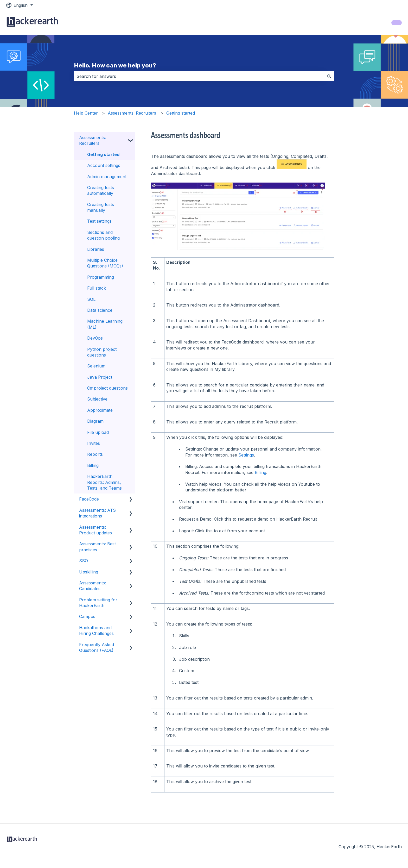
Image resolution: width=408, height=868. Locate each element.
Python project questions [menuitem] (102, 352)
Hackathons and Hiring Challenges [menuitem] (96, 630)
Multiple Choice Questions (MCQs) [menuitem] (105, 263)
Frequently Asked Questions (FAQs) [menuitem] (97, 647)
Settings (246, 455)
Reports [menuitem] (95, 454)
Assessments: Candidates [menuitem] (93, 586)
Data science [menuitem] (100, 310)
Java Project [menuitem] (100, 377)
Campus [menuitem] (87, 616)
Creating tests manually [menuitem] (101, 207)
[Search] (329, 76)
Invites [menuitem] (94, 443)
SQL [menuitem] (91, 299)
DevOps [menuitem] (95, 338)
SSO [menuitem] (84, 561)
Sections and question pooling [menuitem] (103, 235)
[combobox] (199, 76)
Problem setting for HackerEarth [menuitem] (98, 603)
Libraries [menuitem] (96, 249)
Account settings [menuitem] (104, 165)
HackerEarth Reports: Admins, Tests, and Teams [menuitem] (104, 482)
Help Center (86, 113)
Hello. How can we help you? (115, 65)
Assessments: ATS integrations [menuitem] (97, 513)
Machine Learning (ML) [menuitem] (105, 324)
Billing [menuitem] (93, 465)
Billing (260, 472)
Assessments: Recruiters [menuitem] (93, 140)
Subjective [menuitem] (97, 399)
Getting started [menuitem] (103, 154)
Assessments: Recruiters (132, 113)
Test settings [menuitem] (99, 221)
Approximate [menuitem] (100, 410)
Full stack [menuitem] (97, 288)
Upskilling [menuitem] (89, 572)
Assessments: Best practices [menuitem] (97, 547)
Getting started (181, 113)
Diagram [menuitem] (95, 421)
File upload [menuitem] (98, 432)
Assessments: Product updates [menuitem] (95, 530)
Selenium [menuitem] (96, 366)
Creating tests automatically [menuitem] (101, 190)
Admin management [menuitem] (107, 177)
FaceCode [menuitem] (89, 499)
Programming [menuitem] (101, 277)
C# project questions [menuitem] (107, 388)
